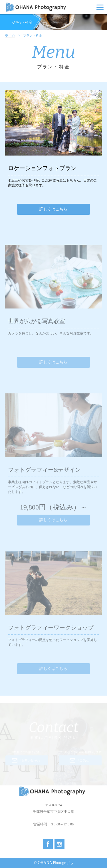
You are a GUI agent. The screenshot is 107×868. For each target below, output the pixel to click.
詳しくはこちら (53, 209)
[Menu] (100, 7)
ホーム (10, 35)
